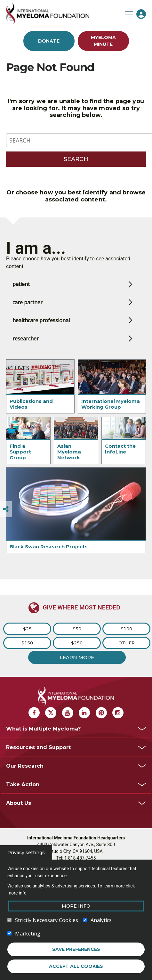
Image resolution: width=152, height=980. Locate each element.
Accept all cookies (76, 968)
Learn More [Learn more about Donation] (77, 657)
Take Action (23, 784)
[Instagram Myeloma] (118, 713)
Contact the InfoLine (120, 449)
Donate (49, 41)
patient (21, 284)
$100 (126, 629)
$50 (77, 629)
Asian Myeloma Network (69, 452)
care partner (28, 302)
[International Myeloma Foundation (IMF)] (64, 14)
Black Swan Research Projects (49, 547)
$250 (77, 643)
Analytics (101, 922)
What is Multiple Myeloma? (43, 729)
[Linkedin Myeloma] (84, 713)
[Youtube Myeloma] (68, 713)
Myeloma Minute (103, 41)
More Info (76, 908)
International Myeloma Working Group (111, 404)
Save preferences (76, 951)
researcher (26, 339)
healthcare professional (41, 320)
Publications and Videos (31, 404)
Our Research (25, 766)
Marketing (28, 935)
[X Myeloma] (51, 713)
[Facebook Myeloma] (34, 713)
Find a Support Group (20, 452)
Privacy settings (26, 854)
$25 (27, 629)
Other (127, 643)
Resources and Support (38, 747)
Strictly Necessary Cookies (47, 922)
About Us (19, 803)
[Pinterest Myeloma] (101, 713)
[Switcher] (6, 509)
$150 (27, 643)
